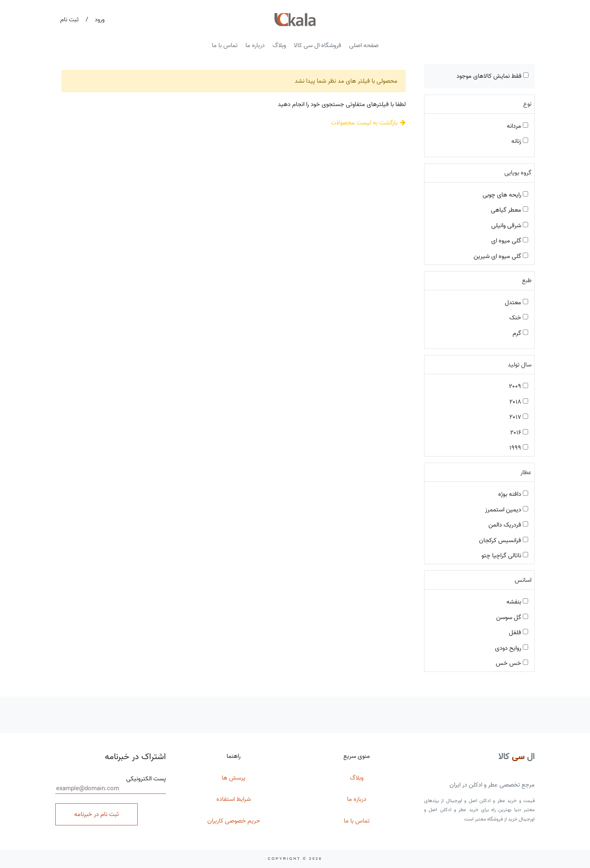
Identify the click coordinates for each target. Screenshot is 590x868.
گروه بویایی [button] (518, 173)
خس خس (512, 663)
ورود (100, 20)
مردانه (517, 126)
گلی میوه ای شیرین (501, 256)
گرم (520, 333)
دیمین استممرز (507, 510)
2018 (519, 402)
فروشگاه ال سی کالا (318, 45)
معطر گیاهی (509, 210)
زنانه (520, 141)
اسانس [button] (523, 580)
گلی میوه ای (510, 241)
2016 (519, 433)
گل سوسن (512, 617)
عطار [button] (526, 472)
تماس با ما (225, 45)
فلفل (519, 633)
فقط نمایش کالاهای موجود (492, 76)
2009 (519, 387)
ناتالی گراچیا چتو (505, 556)
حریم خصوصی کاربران (234, 821)
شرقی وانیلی (510, 226)
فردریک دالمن (508, 525)
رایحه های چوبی (505, 195)
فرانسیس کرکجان (504, 540)
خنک (519, 318)
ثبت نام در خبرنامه (96, 814)
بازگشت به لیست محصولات (369, 123)
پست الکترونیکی (111, 784)
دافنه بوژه (513, 494)
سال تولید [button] (520, 365)
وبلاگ (279, 45)
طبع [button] (527, 280)
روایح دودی (512, 648)
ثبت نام (69, 20)
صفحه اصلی (364, 45)
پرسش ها (234, 778)
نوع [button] (527, 104)
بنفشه (517, 602)
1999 (519, 448)
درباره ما (255, 45)
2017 (519, 417)
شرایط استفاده (234, 799)
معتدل (516, 303)
